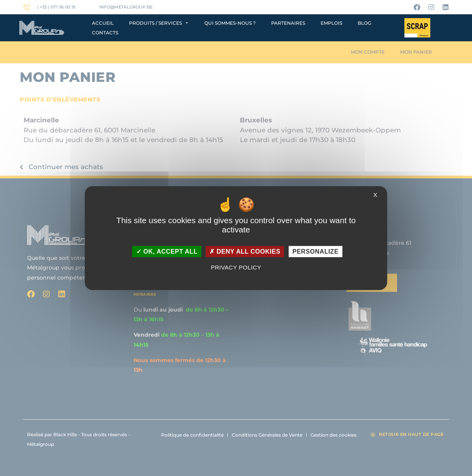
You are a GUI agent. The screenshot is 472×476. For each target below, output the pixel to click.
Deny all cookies (245, 252)
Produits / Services (159, 23)
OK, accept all (167, 252)
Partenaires (288, 23)
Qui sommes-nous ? (230, 23)
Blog (364, 23)
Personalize (315, 252)
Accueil (103, 23)
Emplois (331, 23)
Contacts (105, 33)
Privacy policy (236, 267)
